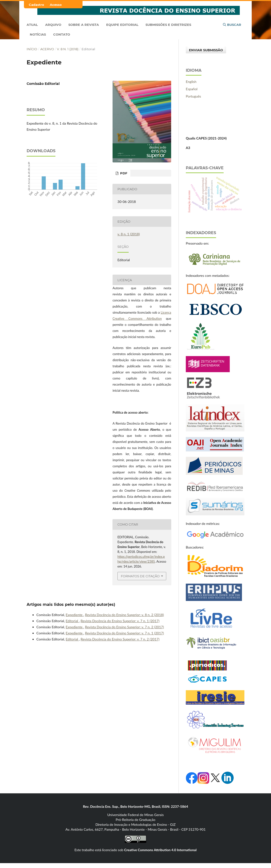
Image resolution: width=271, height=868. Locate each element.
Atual (32, 25)
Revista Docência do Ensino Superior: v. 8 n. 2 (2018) (124, 615)
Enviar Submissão (206, 50)
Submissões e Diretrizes (168, 25)
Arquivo (53, 25)
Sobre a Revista (84, 25)
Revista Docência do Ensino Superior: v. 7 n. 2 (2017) (124, 627)
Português (193, 96)
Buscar (232, 25)
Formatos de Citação (140, 576)
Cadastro (36, 5)
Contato (62, 34)
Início (32, 49)
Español (192, 89)
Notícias (38, 34)
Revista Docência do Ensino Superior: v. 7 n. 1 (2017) (120, 621)
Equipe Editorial (122, 25)
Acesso (56, 5)
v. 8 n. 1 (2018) (68, 49)
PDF (123, 173)
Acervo (47, 49)
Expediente (75, 615)
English (191, 82)
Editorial (72, 621)
